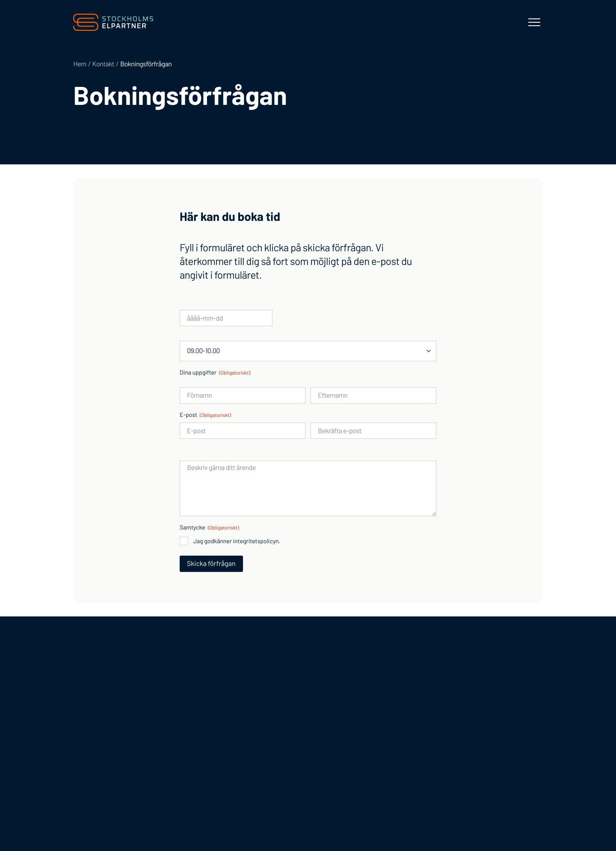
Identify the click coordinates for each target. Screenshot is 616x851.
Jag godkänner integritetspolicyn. (237, 541)
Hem (80, 64)
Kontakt (103, 64)
